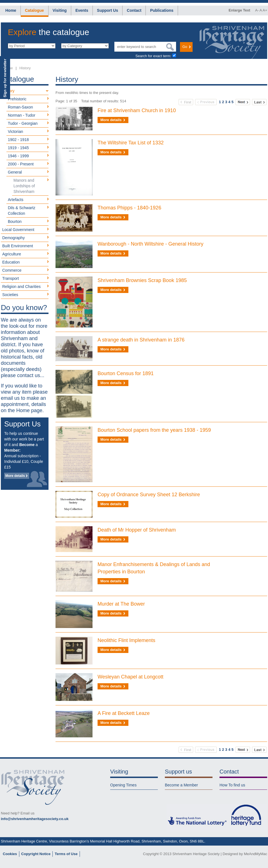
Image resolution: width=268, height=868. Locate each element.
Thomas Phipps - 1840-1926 (129, 208)
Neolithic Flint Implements (126, 640)
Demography (13, 238)
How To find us (232, 785)
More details (15, 476)
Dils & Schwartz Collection (22, 211)
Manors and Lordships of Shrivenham (24, 186)
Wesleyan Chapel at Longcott (130, 677)
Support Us (108, 10)
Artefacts (16, 200)
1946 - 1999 (18, 156)
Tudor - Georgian (23, 123)
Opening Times (123, 785)
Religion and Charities (21, 287)
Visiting (60, 10)
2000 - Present (21, 164)
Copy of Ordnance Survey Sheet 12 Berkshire (149, 495)
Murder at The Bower (121, 604)
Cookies (10, 854)
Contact (134, 10)
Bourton (15, 221)
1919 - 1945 (18, 148)
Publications (162, 10)
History (25, 68)
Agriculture (12, 254)
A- (257, 10)
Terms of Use (66, 854)
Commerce (12, 270)
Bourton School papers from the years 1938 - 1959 (154, 430)
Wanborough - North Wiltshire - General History (150, 244)
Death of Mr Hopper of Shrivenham (137, 530)
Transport (11, 278)
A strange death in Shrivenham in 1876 (141, 340)
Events (82, 10)
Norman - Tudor (22, 115)
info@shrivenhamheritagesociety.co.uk (35, 819)
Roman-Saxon (20, 107)
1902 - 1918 (18, 140)
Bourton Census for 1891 (126, 373)
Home (11, 10)
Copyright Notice (36, 854)
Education (11, 262)
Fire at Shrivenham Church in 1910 (137, 110)
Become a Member (181, 785)
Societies (10, 295)
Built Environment (18, 246)
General (15, 172)
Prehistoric (17, 99)
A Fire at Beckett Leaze (124, 713)
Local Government (18, 230)
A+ (265, 10)
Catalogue (34, 10)
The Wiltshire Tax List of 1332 (131, 143)
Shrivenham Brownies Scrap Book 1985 (142, 280)
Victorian (15, 131)
